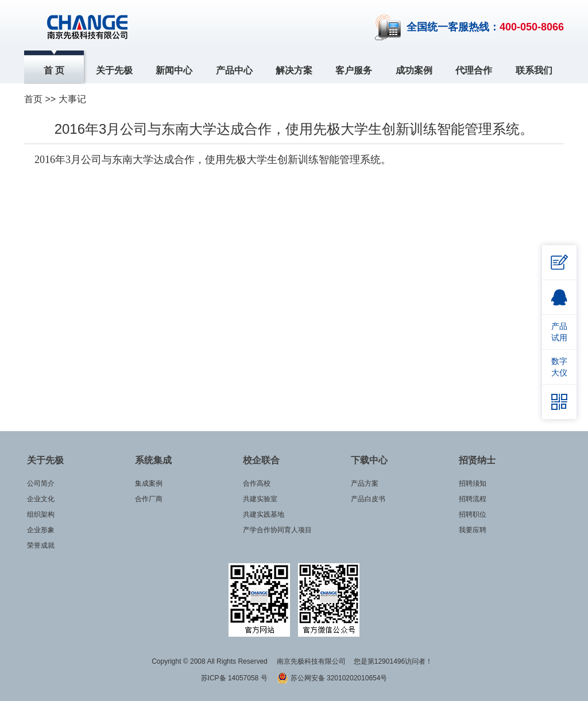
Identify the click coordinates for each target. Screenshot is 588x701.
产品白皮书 (368, 499)
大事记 (72, 99)
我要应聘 (473, 530)
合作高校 (257, 483)
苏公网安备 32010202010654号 (332, 678)
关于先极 (114, 70)
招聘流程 (473, 499)
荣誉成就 (41, 545)
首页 (33, 99)
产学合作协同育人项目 (277, 530)
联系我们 (534, 70)
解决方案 (294, 70)
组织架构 (41, 514)
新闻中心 (174, 70)
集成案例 (149, 483)
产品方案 (365, 483)
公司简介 (41, 483)
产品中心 (234, 70)
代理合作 (474, 70)
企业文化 (41, 499)
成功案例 (414, 70)
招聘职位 (473, 514)
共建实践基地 (264, 514)
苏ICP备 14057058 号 (235, 678)
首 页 (54, 70)
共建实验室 (260, 499)
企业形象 (41, 530)
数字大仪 (559, 367)
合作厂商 (149, 499)
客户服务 (354, 70)
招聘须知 (473, 483)
